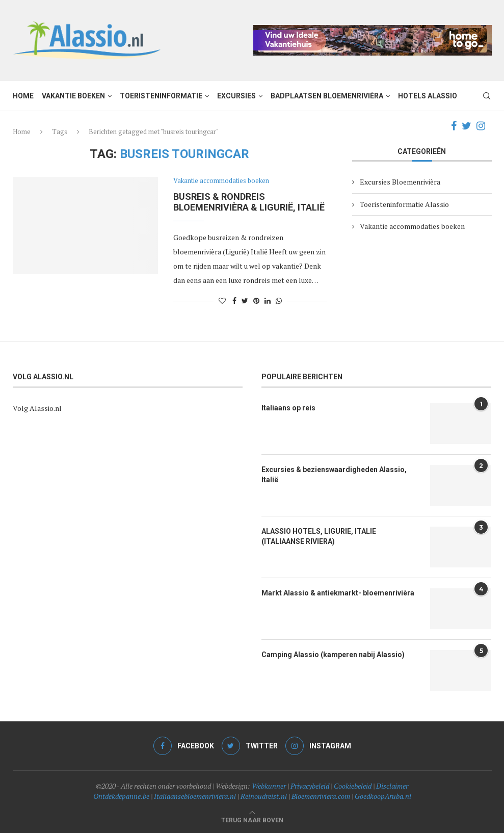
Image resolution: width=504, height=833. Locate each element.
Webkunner (269, 786)
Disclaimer (392, 786)
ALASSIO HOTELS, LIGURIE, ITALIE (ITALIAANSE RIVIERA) (319, 536)
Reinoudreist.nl (264, 796)
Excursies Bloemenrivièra (400, 182)
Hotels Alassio (428, 96)
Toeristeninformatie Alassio (404, 204)
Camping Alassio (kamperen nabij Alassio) (333, 655)
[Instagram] (481, 126)
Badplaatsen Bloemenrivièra (327, 96)
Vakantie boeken (73, 96)
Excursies (236, 96)
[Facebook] (454, 126)
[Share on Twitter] (245, 301)
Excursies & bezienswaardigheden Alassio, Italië (334, 475)
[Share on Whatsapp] (279, 301)
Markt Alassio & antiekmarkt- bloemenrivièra (338, 593)
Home (23, 96)
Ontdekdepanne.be (121, 796)
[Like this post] (222, 301)
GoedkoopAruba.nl (383, 796)
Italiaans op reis (288, 408)
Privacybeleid (310, 786)
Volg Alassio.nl (37, 408)
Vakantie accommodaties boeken (221, 181)
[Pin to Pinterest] (256, 301)
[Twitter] (467, 126)
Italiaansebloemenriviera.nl (195, 796)
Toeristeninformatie (161, 96)
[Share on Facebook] (234, 301)
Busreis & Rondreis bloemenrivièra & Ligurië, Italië (249, 202)
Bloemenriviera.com (321, 796)
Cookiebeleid (353, 786)
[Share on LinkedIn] (268, 301)
